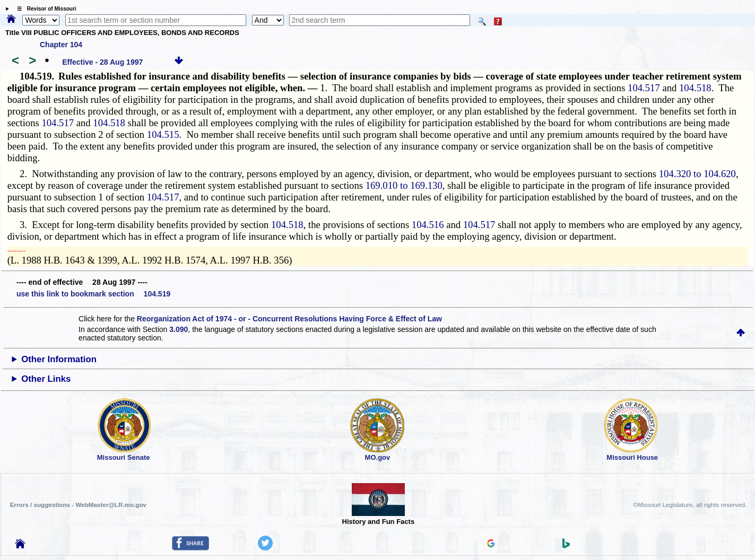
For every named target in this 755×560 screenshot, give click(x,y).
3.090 (179, 329)
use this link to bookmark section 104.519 (93, 294)
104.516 (428, 225)
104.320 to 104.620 (697, 174)
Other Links (46, 379)
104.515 (163, 134)
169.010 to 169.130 (404, 185)
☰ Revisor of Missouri (44, 9)
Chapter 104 (61, 45)
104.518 (695, 88)
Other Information (59, 359)
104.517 (644, 88)
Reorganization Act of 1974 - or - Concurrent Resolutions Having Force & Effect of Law (289, 319)
